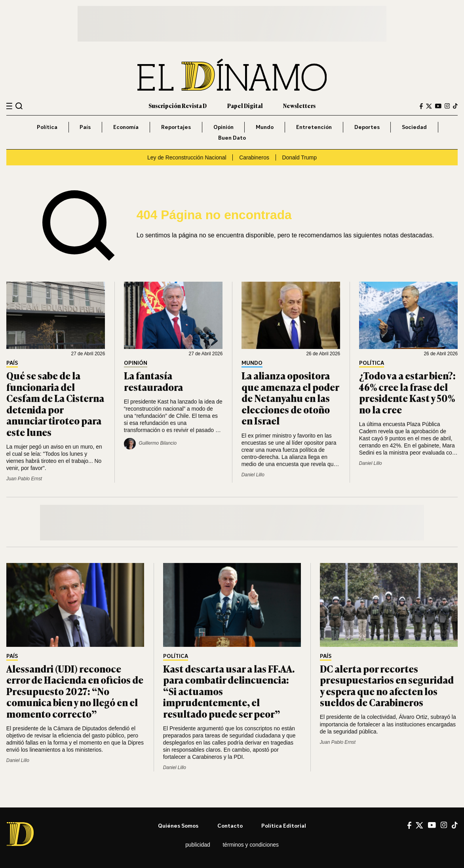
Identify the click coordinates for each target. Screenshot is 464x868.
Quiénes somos (178, 825)
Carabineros (254, 157)
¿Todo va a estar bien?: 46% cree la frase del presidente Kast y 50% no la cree (407, 392)
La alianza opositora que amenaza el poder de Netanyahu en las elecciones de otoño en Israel (290, 398)
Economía (126, 127)
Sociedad (414, 127)
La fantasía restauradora (153, 381)
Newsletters (299, 106)
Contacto (230, 825)
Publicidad (198, 845)
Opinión (223, 127)
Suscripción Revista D (178, 106)
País (85, 127)
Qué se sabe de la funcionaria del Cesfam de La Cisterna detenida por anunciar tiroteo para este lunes (55, 403)
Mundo (265, 127)
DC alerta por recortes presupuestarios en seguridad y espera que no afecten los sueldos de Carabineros (387, 685)
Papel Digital (245, 106)
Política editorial (284, 825)
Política (47, 127)
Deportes (367, 127)
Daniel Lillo (253, 475)
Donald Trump (300, 157)
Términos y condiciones (250, 845)
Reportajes (176, 127)
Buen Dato (232, 137)
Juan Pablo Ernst (24, 479)
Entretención (314, 127)
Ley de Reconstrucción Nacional (187, 157)
